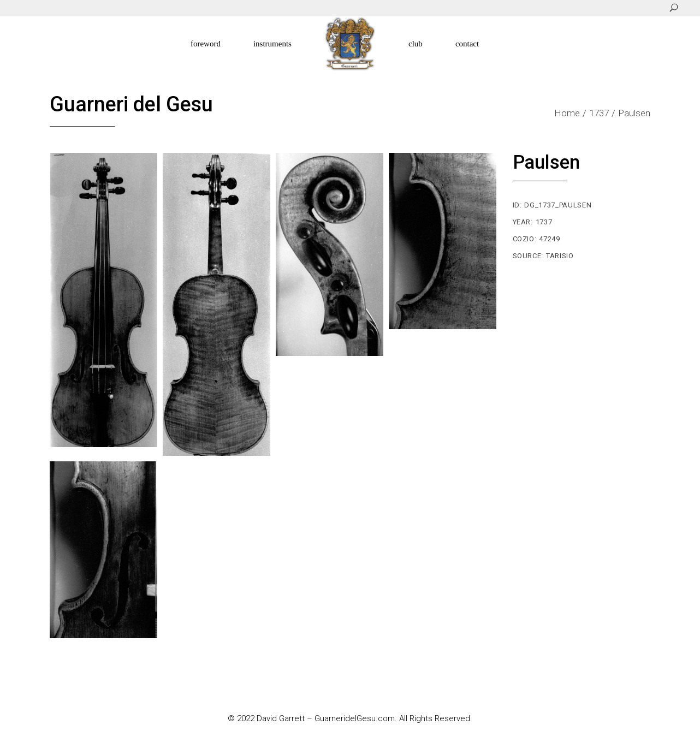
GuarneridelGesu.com (355, 718)
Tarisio (560, 256)
